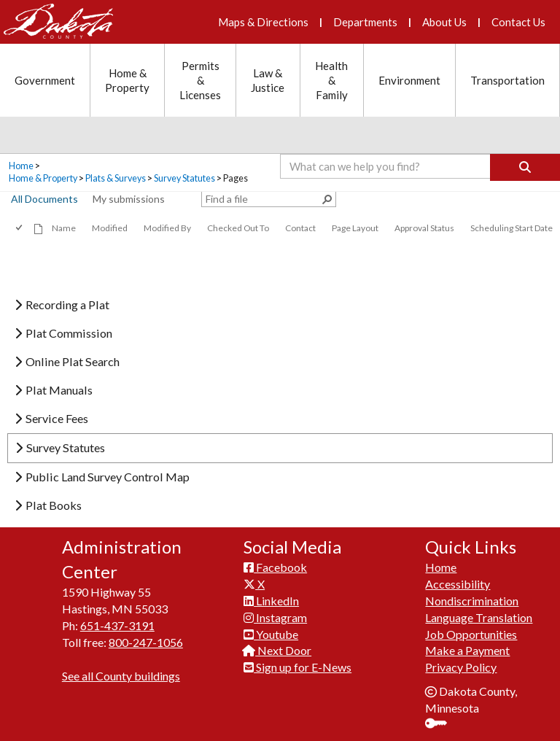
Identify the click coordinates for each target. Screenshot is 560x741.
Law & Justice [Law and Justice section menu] (268, 80)
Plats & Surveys (116, 178)
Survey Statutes (184, 178)
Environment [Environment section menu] (409, 80)
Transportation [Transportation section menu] (507, 80)
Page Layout (355, 228)
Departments (365, 22)
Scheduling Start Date (512, 228)
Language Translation (479, 617)
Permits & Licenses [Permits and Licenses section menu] (200, 80)
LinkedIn (271, 601)
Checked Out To (238, 228)
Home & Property (43, 178)
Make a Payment (467, 650)
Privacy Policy (461, 667)
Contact (300, 228)
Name (64, 228)
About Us (444, 22)
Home (21, 166)
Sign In (442, 725)
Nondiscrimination (472, 601)
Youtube (271, 634)
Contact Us (518, 22)
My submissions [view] (129, 199)
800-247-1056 (146, 642)
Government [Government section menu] (45, 80)
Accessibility (458, 584)
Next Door (277, 650)
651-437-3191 (117, 625)
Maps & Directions (263, 22)
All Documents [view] (44, 199)
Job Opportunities (471, 634)
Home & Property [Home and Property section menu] (127, 80)
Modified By (167, 228)
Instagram (275, 617)
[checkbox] (20, 228)
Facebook (275, 567)
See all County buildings (121, 676)
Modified (110, 228)
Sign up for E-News (297, 667)
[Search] (525, 167)
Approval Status (424, 228)
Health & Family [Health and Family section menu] (331, 80)
